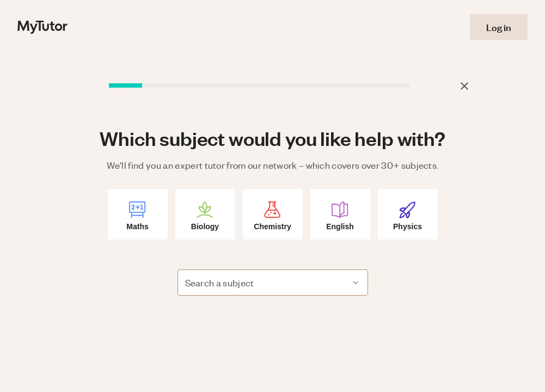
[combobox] (264, 283)
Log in (499, 27)
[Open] (356, 283)
